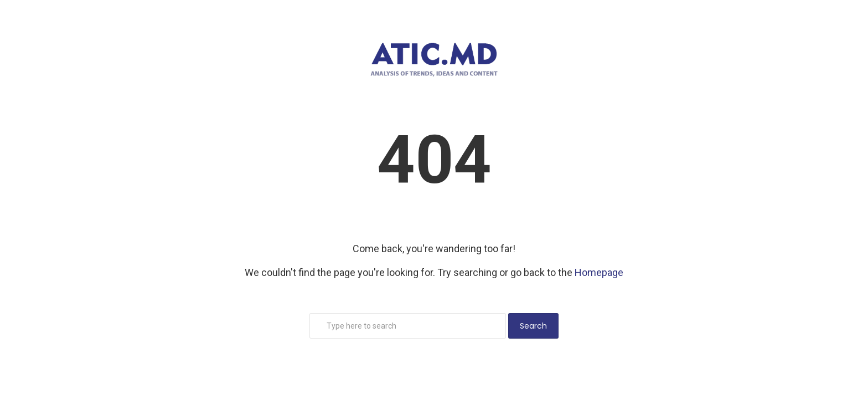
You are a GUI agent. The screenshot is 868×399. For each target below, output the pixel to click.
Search (533, 326)
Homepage (599, 272)
